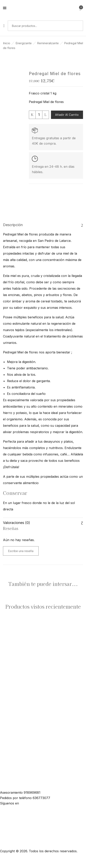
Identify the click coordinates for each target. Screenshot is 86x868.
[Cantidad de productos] (39, 115)
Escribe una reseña (21, 551)
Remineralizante (48, 43)
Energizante (24, 43)
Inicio (7, 43)
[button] (80, 9)
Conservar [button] (15, 493)
